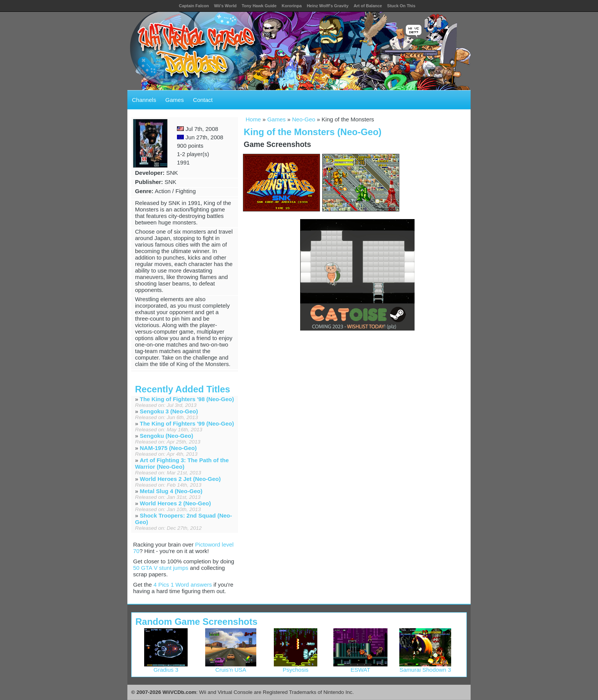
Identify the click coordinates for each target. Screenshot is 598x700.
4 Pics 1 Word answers (182, 585)
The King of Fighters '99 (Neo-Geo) (187, 423)
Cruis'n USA (231, 667)
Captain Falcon (194, 6)
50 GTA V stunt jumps (161, 568)
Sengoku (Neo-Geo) (167, 436)
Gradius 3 (166, 667)
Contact (203, 100)
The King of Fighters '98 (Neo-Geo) (187, 399)
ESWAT (361, 667)
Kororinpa (292, 6)
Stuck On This (401, 6)
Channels (144, 100)
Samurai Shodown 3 (425, 667)
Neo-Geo (304, 119)
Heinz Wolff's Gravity (327, 6)
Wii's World (225, 6)
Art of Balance (368, 6)
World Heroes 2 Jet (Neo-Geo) (180, 479)
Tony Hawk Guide (259, 6)
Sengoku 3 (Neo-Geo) (169, 411)
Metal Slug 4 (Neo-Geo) (171, 491)
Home (253, 119)
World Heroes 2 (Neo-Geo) (175, 503)
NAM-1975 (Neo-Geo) (168, 448)
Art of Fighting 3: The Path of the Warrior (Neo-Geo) (182, 463)
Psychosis (296, 667)
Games (175, 100)
